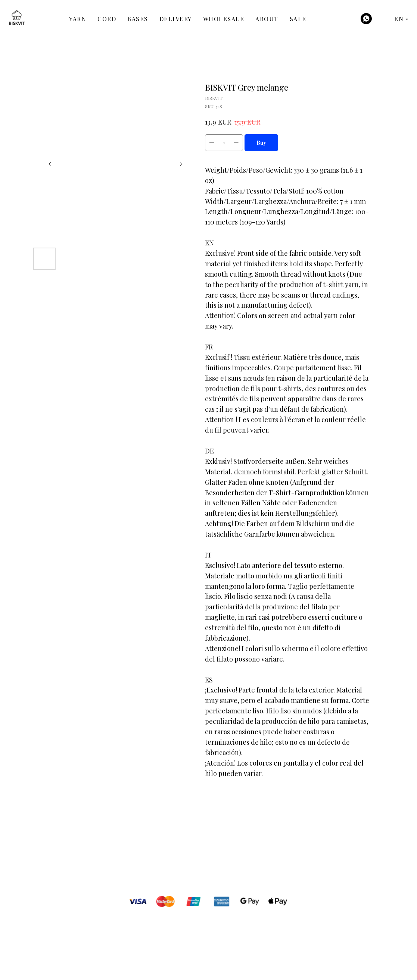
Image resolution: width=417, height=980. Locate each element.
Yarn (78, 19)
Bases (138, 19)
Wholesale (224, 19)
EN (399, 19)
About (267, 19)
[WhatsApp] (366, 19)
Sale (298, 19)
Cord (107, 19)
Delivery (176, 19)
